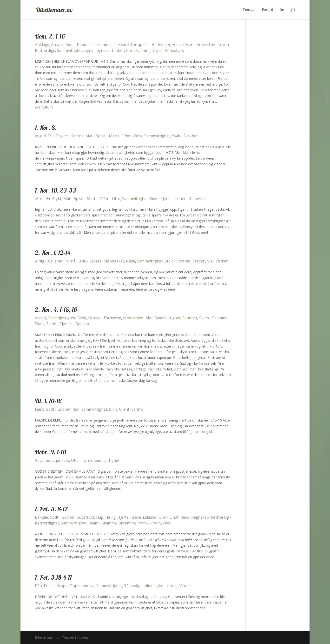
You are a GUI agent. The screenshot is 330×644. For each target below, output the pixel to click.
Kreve (202, 45)
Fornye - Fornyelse (105, 318)
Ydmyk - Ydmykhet (154, 523)
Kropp (62, 586)
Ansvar (57, 45)
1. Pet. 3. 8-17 (51, 509)
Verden (199, 261)
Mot (149, 318)
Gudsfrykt (85, 517)
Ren (76, 409)
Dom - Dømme (78, 45)
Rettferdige (45, 50)
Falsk (82, 318)
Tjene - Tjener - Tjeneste (183, 199)
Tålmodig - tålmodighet (144, 586)
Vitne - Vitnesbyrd (168, 50)
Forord (268, 10)
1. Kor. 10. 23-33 (56, 190)
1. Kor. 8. (46, 128)
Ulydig (172, 586)
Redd (185, 517)
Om (282, 10)
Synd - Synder (97, 50)
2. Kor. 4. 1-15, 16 (56, 310)
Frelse (49, 586)
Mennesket (114, 261)
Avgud (40, 136)
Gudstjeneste (57, 460)
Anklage (42, 45)
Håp (100, 517)
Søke (154, 199)
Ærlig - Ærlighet (49, 261)
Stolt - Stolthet (178, 261)
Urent (124, 409)
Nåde (131, 261)
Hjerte (178, 45)
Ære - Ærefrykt (48, 199)
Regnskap (200, 517)
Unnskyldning (138, 50)
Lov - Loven (219, 45)
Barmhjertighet (62, 318)
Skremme (127, 523)
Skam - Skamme (213, 318)
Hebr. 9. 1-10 (51, 452)
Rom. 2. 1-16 (50, 36)
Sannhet (190, 318)
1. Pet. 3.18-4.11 (53, 577)
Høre (190, 45)
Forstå (70, 261)
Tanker (118, 50)
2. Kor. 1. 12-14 (53, 253)
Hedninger (161, 45)
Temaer (249, 10)
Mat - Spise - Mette (103, 136)
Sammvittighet (70, 50)
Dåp (38, 586)
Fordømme (102, 45)
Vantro (137, 409)
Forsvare (121, 45)
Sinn (113, 409)
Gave (39, 460)
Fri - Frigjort (58, 136)
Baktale (41, 517)
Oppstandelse (82, 586)
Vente (185, 586)
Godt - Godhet (58, 409)
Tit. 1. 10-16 (48, 401)
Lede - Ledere (90, 261)
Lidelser (150, 517)
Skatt (40, 324)
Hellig (110, 517)
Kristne (77, 136)
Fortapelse (140, 45)
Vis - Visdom (218, 261)
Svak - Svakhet (185, 136)
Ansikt (41, 318)
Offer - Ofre (132, 136)
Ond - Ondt (169, 517)
